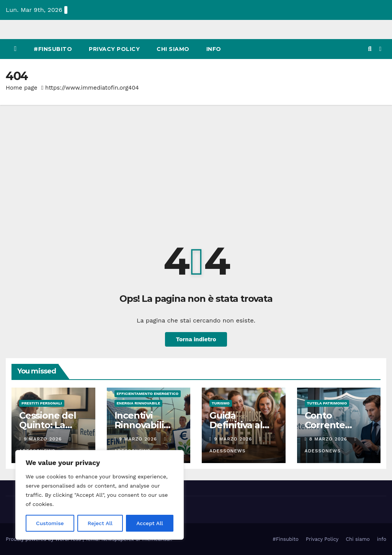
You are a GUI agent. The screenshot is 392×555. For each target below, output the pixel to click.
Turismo (221, 403)
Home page (22, 88)
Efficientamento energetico (148, 394)
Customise (50, 523)
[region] (100, 495)
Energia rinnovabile (139, 403)
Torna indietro (196, 339)
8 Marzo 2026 (329, 439)
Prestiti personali (42, 403)
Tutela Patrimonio (327, 403)
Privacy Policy (114, 49)
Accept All (150, 523)
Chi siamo (173, 49)
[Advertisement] (196, 162)
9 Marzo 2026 (44, 439)
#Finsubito (53, 49)
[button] (370, 49)
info (214, 49)
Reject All (100, 523)
